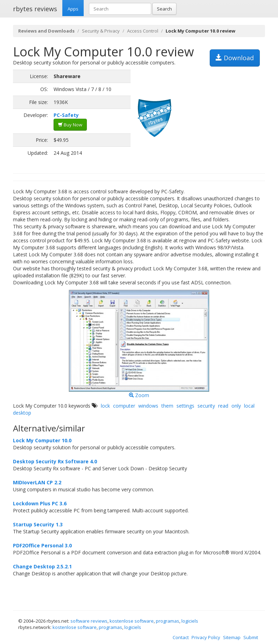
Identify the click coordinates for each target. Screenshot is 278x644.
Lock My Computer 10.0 (42, 440)
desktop (22, 413)
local (249, 406)
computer (124, 406)
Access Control (143, 31)
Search (164, 9)
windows (148, 406)
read (223, 406)
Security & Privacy (101, 31)
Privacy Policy (206, 637)
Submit (251, 637)
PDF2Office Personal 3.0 (42, 545)
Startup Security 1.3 (38, 524)
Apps (73, 9)
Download (235, 58)
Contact (181, 637)
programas (168, 621)
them (167, 406)
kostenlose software (132, 621)
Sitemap (232, 637)
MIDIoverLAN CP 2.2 (37, 482)
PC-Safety (66, 115)
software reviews (89, 621)
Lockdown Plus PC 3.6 (40, 503)
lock (105, 406)
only (236, 406)
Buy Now (70, 125)
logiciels (190, 621)
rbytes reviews (35, 9)
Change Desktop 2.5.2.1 (42, 566)
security (206, 406)
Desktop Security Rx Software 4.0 (55, 461)
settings (185, 406)
